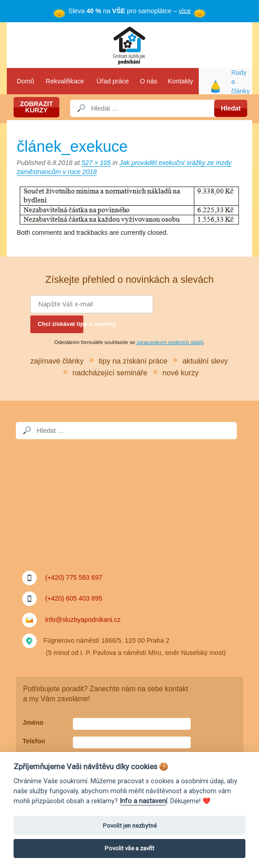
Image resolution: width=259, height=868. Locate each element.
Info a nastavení (143, 801)
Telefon (34, 741)
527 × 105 (96, 163)
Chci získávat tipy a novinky (60, 324)
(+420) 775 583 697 (74, 577)
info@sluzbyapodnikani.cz (83, 619)
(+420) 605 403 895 (74, 598)
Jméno (33, 723)
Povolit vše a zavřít (129, 848)
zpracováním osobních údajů (170, 342)
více (185, 10)
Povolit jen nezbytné (130, 826)
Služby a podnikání (129, 45)
